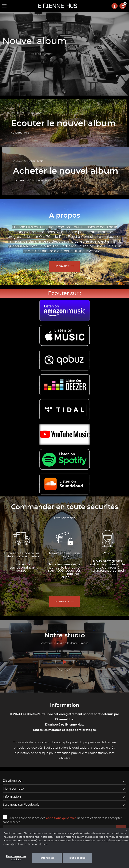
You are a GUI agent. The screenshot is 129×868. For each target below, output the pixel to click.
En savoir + (62, 266)
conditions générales (61, 818)
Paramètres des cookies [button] (16, 858)
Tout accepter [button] (77, 858)
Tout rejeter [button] (47, 858)
